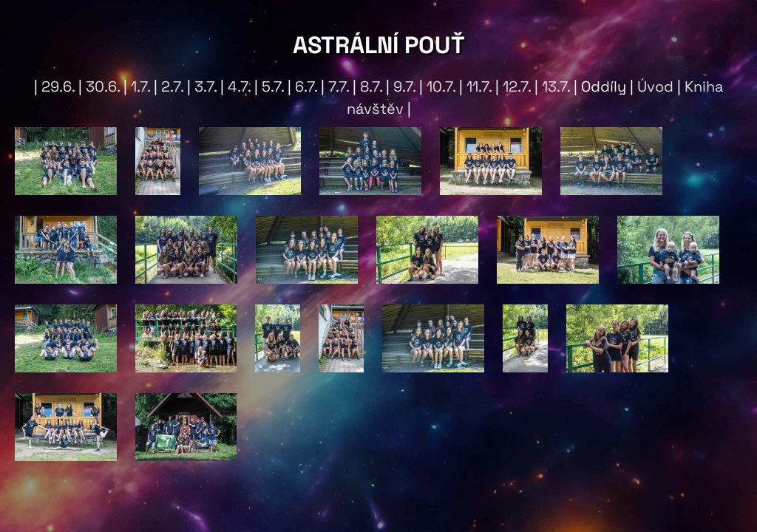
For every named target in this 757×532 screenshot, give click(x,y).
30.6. (103, 86)
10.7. (441, 86)
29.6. (58, 86)
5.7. (273, 86)
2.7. (172, 86)
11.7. (479, 86)
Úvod (655, 86)
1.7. (140, 86)
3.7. (206, 86)
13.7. (556, 86)
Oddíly (604, 86)
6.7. (306, 86)
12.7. (517, 86)
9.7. (404, 86)
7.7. (339, 86)
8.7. (371, 86)
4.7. (239, 86)
